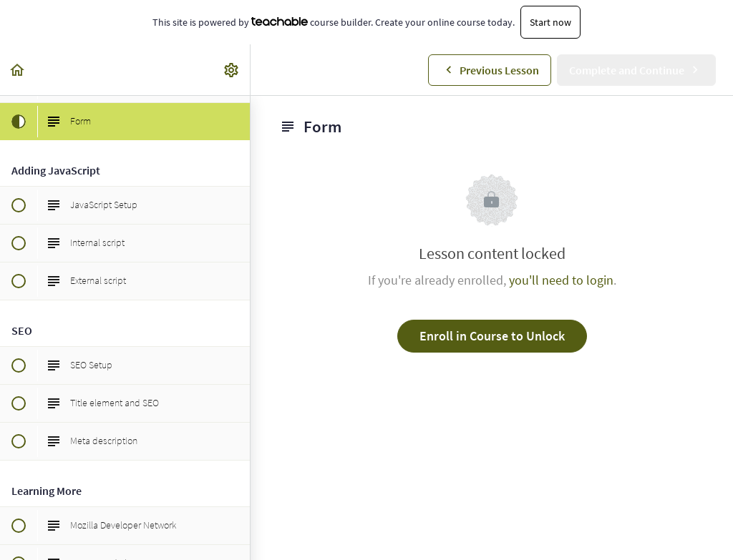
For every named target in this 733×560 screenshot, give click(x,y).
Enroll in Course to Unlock (492, 336)
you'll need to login (561, 280)
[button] (18, 70)
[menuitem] (232, 70)
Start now (550, 22)
